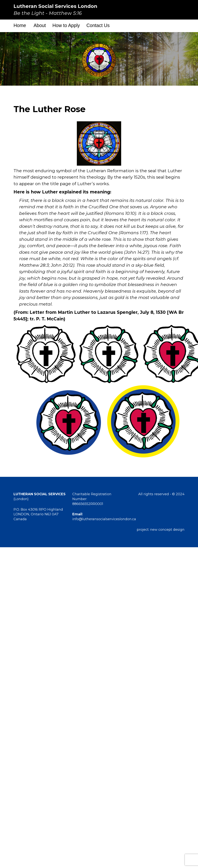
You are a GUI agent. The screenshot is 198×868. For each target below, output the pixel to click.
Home (20, 25)
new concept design (167, 530)
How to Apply (66, 25)
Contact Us (98, 25)
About (40, 25)
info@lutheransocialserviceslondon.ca (104, 519)
